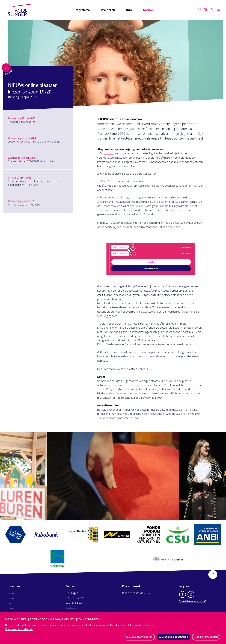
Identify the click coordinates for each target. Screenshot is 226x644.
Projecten (108, 10)
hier (100, 138)
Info (129, 10)
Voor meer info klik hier (19, 629)
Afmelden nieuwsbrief (192, 606)
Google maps (151, 598)
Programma (82, 10)
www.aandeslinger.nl (116, 158)
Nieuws (148, 10)
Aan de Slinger (20, 10)
